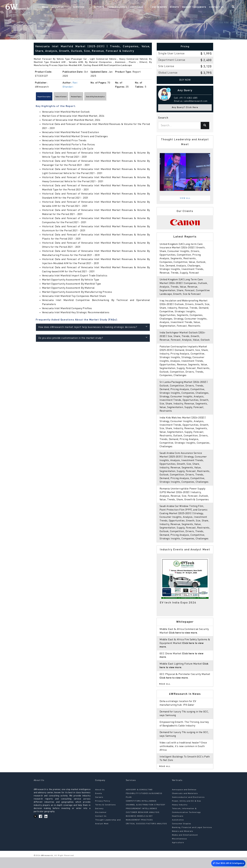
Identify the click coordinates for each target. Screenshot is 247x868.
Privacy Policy (103, 812)
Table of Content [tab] (75, 97)
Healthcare (178, 827)
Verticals (149, 7)
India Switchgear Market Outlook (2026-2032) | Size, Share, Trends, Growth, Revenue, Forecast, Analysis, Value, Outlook (185, 340)
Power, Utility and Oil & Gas (187, 812)
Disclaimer (101, 823)
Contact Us (223, 7)
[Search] (205, 126)
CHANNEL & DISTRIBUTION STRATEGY (146, 816)
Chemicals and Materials (185, 804)
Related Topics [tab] (99, 97)
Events (181, 7)
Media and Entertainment (185, 846)
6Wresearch (47, 866)
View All (185, 198)
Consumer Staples (182, 835)
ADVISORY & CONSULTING (139, 801)
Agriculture (178, 854)
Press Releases (130, 7)
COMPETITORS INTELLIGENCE (141, 812)
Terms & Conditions (106, 816)
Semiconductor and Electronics (188, 808)
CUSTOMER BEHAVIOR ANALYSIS (143, 823)
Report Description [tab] (49, 97)
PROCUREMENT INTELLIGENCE (141, 819)
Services (97, 7)
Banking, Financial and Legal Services (192, 838)
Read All (165, 695)
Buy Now (185, 80)
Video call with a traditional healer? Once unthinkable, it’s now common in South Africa (184, 757)
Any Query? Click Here (185, 107)
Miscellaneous (180, 850)
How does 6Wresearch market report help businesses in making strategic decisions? (93, 328)
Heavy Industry (180, 816)
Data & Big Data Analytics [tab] (128, 97)
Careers (99, 808)
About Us (83, 7)
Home (70, 7)
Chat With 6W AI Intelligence (228, 862)
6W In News (166, 7)
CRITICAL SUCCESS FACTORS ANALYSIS (146, 835)
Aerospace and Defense (184, 801)
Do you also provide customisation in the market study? (93, 339)
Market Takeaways (200, 7)
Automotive (178, 831)
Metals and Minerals (183, 842)
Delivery (99, 819)
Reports (111, 7)
